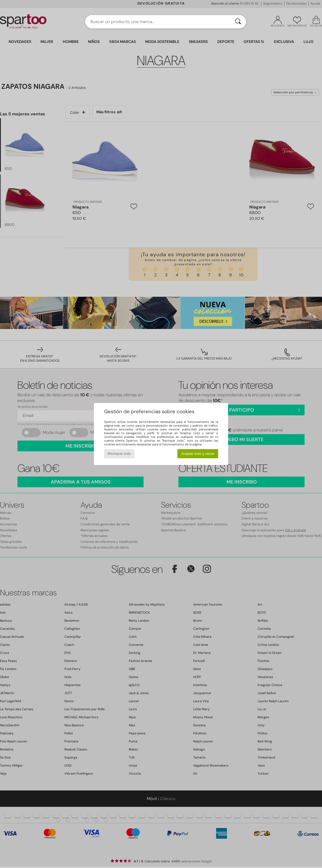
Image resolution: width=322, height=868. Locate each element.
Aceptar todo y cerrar (198, 454)
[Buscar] (238, 22)
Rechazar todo (119, 454)
